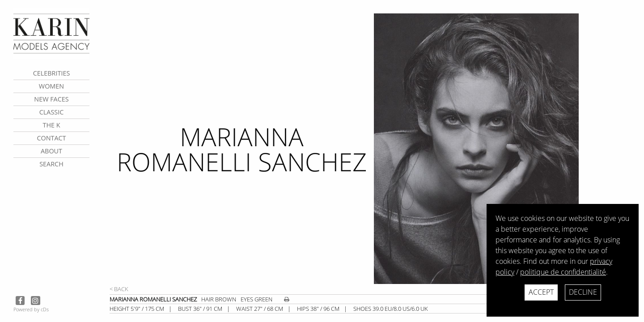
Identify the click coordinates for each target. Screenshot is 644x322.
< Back (119, 289)
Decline (583, 292)
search (51, 164)
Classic (52, 112)
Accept (541, 292)
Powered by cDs (31, 309)
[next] (505, 149)
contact (51, 138)
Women (51, 86)
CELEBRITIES (52, 73)
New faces (51, 99)
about (51, 151)
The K (51, 125)
